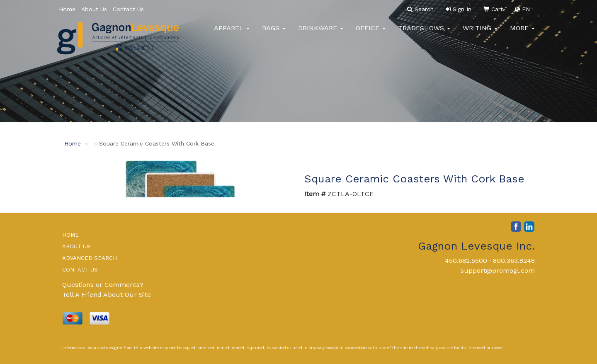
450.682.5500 (466, 261)
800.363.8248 (514, 261)
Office (371, 33)
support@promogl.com (498, 271)
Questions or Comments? (103, 285)
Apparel (232, 33)
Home (67, 9)
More (522, 33)
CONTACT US (80, 270)
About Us (94, 9)
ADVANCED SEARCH (90, 258)
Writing (480, 33)
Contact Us (128, 9)
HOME (70, 235)
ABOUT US (76, 246)
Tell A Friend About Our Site (107, 295)
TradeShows (424, 33)
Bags (274, 33)
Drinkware (321, 33)
